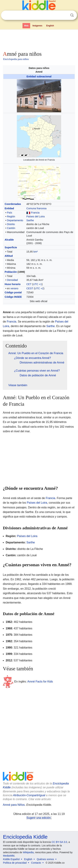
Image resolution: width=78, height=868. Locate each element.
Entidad (9, 208)
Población (11, 272)
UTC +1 (37, 284)
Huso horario (13, 284)
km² (36, 252)
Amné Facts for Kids (40, 681)
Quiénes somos (45, 859)
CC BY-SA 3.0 (59, 842)
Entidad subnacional (39, 76)
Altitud (9, 256)
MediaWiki (9, 856)
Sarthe (30, 220)
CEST (30, 288)
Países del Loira (36, 216)
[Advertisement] (39, 39)
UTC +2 (39, 288)
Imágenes (37, 26)
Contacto (36, 863)
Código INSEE (13, 297)
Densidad (12, 280)
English (50, 26)
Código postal (13, 292)
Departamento (15, 220)
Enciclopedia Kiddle (25, 837)
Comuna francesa (37, 208)
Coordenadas (13, 204)
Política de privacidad (15, 863)
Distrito (11, 224)
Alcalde (9, 240)
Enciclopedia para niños (16, 59)
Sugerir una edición (39, 818)
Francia (35, 213)
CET (29, 284)
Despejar (65, 15)
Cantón (11, 228)
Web (26, 26)
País (9, 213)
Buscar (72, 15)
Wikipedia (28, 852)
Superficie (11, 247)
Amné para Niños (14, 805)
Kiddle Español (11, 859)
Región (11, 216)
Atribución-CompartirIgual (29, 795)
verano (14, 288)
